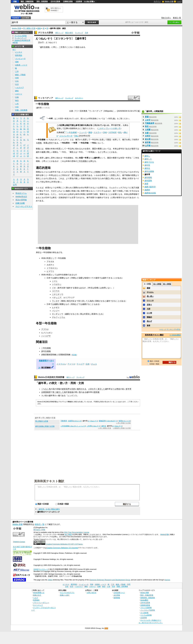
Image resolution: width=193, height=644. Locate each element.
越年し (147, 156)
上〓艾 (148, 120)
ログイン (157, 1)
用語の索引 (69, 33)
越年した (148, 159)
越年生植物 (45, 47)
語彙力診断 (20, 203)
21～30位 (167, 284)
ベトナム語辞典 (146, 615)
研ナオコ (84, 119)
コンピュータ (20, 59)
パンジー (56, 311)
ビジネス (19, 52)
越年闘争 (148, 181)
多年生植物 (46, 351)
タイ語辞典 (144, 613)
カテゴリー (79, 98)
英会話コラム (21, 193)
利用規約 (36, 600)
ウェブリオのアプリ (67, 593)
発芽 (85, 140)
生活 (17, 84)
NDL (120, 132)
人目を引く (93, 389)
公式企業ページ (119, 593)
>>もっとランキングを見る (170, 329)
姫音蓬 (148, 142)
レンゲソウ (72, 396)
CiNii (105, 132)
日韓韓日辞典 (68, 1)
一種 (58, 396)
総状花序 (66, 389)
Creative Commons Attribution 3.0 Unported (62, 548)
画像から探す (65, 595)
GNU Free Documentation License (76, 532)
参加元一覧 (177, 18)
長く (54, 392)
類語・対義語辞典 (27, 1)
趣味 (17, 91)
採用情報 (117, 598)
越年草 (39, 108)
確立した (60, 392)
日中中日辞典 (55, 1)
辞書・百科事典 (21, 110)
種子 (77, 140)
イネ (42, 197)
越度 (146, 184)
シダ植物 (96, 172)
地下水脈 (135, 188)
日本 (88, 364)
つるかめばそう (112, 421)
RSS (106, 628)
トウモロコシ (52, 268)
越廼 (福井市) (150, 187)
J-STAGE (112, 132)
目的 (73, 389)
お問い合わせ (92, 593)
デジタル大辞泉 (46, 33)
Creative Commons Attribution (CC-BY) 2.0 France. (64, 544)
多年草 (129, 389)
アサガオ (50, 261)
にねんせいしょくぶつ (77, 426)
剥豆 (147, 126)
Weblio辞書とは (39, 593)
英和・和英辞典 (42, 1)
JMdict (50, 580)
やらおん (150, 292)
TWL (76, 136)
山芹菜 (148, 146)
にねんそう (96, 426)
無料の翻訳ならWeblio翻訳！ (56, 9)
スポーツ (19, 94)
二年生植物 (82, 161)
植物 (39, 28)
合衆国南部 (46, 392)
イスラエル (61, 364)
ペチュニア (57, 298)
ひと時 (149, 313)
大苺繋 (148, 130)
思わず (149, 321)
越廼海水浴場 (150, 193)
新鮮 (149, 288)
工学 (17, 71)
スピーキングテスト (24, 206)
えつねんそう (93, 421)
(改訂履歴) (68, 535)
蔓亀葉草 (102, 421)
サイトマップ (38, 605)
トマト (55, 281)
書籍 (90, 132)
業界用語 (19, 55)
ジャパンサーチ (66, 136)
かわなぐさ (77, 421)
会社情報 (117, 595)
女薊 (147, 133)
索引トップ (59, 33)
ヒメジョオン (47, 333)
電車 (17, 62)
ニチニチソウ (58, 294)
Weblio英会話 (21, 197)
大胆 (149, 309)
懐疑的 (149, 317)
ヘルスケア (20, 88)
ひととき (150, 300)
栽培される (82, 389)
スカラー (97, 132)
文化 (17, 81)
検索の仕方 (37, 595)
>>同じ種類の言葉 (104, 428)
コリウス (56, 291)
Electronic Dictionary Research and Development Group (110, 580)
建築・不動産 (20, 75)
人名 (17, 104)
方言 (17, 107)
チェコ (94, 364)
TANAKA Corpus (19, 542)
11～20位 (157, 284)
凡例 (86, 33)
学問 (17, 78)
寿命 (118, 389)
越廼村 (147, 190)
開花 (109, 140)
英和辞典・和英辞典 (148, 598)
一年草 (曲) (111, 119)
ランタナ (56, 301)
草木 (51, 143)
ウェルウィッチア (117, 188)
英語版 (74, 355)
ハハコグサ (46, 336)
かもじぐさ (126, 421)
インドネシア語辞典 (148, 610)
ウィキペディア (46, 98)
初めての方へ (166, 18)
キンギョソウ (58, 314)
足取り (149, 305)
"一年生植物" (72, 132)
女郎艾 (148, 136)
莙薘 (147, 117)
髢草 (120, 421)
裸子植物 (75, 175)
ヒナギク (56, 308)
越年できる (149, 162)
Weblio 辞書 (169, 1)
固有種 (97, 392)
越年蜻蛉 (148, 178)
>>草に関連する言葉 (123, 423)
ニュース (83, 132)
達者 (149, 325)
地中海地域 (68, 392)
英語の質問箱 (21, 200)
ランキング (79, 33)
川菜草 (70, 421)
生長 (102, 140)
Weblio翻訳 (144, 600)
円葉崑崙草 (150, 123)
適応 (107, 178)
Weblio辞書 (164, 535)
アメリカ (71, 364)
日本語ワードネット (41, 569)
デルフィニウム (59, 317)
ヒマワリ (50, 271)
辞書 (15, 1)
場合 (78, 47)
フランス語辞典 (146, 608)
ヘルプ (179, 1)
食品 (17, 100)
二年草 (62, 47)
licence (167, 580)
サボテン (55, 191)
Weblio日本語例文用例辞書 (51, 377)
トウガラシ (57, 284)
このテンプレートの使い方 (109, 128)
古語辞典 (79, 1)
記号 (15, 185)
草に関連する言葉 (42, 421)
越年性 (147, 165)
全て (14, 50)
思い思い (150, 296)
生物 (17, 97)
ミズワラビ (119, 172)
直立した (101, 389)
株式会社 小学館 (39, 530)
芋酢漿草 (64, 421)
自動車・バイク (21, 65)
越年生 (104, 426)
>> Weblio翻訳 (175, 335)
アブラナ (45, 329)
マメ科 (44, 396)
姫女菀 (148, 139)
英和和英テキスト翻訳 (49, 481)
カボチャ (50, 265)
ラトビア (80, 364)
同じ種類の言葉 (29, 28)
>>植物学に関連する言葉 (122, 428)
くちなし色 (46, 389)
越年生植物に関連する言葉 (45, 426)
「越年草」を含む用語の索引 (48, 509)
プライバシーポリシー (41, 603)
